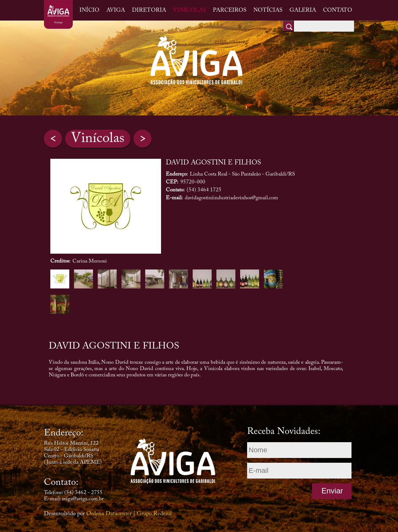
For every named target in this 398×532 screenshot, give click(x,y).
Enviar (332, 491)
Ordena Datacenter (109, 514)
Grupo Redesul (154, 514)
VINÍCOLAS (190, 10)
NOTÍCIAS (268, 10)
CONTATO (338, 10)
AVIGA (116, 10)
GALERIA (303, 10)
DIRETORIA (149, 10)
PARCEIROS (230, 10)
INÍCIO (89, 10)
